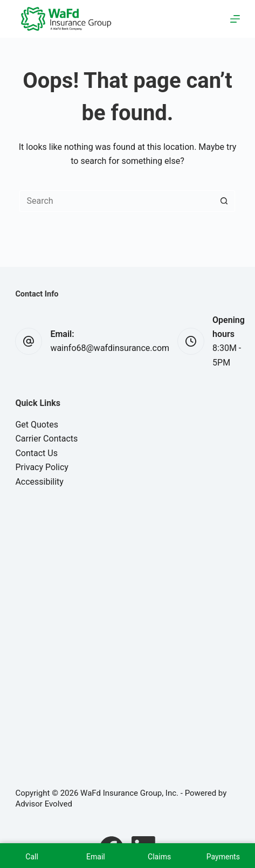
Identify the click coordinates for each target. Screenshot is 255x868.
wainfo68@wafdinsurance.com (110, 348)
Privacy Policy (42, 467)
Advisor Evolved (44, 804)
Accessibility (39, 482)
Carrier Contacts (46, 439)
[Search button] (224, 201)
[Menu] (235, 19)
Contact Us (36, 453)
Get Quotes (37, 425)
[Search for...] (116, 201)
